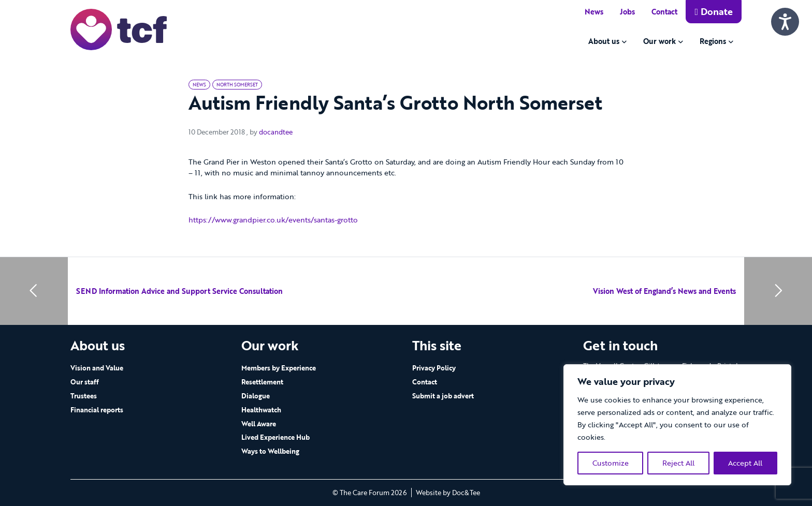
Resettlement (262, 382)
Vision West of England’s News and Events (664, 291)
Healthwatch (261, 410)
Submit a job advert (443, 396)
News (594, 12)
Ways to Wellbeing (270, 451)
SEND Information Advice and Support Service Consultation (179, 291)
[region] (677, 425)
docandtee (276, 132)
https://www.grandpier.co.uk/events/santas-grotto (273, 220)
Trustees (84, 396)
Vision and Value (97, 368)
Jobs (627, 12)
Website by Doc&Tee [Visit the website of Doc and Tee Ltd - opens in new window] (448, 493)
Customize (611, 463)
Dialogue (256, 396)
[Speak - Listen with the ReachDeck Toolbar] (785, 22)
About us (604, 41)
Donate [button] (714, 11)
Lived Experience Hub (275, 437)
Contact (664, 12)
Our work (659, 41)
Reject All (678, 463)
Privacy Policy (434, 368)
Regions (713, 41)
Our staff (85, 382)
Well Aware (259, 424)
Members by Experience (279, 368)
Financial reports (97, 410)
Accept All (745, 463)
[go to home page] (119, 29)
